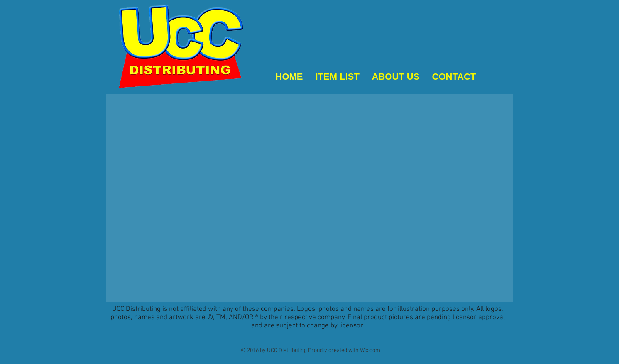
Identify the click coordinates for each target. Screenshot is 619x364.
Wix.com (370, 351)
